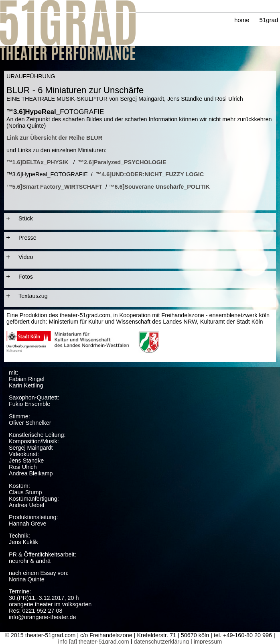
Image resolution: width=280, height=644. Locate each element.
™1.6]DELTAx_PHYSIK (38, 162)
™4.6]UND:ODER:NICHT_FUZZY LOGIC (150, 174)
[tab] (140, 218)
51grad (269, 20)
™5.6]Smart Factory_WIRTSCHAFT (54, 187)
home (242, 20)
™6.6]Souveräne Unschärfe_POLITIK (159, 187)
